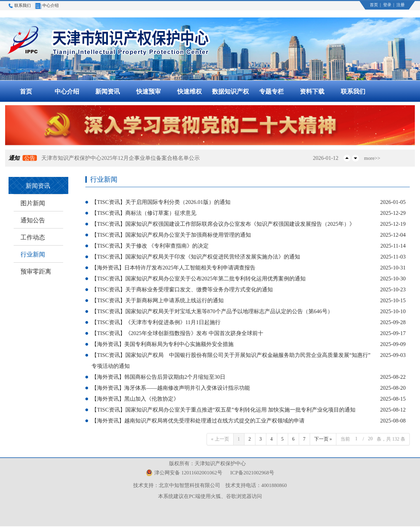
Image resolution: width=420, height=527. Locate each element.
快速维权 (190, 92)
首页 (374, 5)
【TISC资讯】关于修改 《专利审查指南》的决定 (150, 246)
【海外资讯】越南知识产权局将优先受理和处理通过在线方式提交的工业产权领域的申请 (198, 421)
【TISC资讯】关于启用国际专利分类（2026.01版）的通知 (161, 202)
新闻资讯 (108, 92)
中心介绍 (47, 5)
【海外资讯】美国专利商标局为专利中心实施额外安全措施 (163, 344)
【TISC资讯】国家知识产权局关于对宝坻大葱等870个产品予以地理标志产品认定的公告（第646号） (212, 311)
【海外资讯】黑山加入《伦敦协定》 (135, 399)
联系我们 (19, 5)
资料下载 (312, 92)
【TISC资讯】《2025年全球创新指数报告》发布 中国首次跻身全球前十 (177, 333)
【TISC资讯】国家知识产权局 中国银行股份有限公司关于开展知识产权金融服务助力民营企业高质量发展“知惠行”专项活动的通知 (231, 360)
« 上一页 (220, 439)
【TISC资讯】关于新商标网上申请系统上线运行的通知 (158, 300)
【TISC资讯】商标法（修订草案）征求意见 (144, 213)
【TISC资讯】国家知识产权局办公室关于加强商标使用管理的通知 (171, 235)
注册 (401, 5)
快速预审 (149, 92)
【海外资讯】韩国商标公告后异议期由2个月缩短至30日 (158, 377)
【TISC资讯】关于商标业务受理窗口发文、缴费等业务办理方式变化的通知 (182, 289)
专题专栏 (271, 92)
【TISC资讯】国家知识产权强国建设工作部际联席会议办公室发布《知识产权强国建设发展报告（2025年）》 (223, 224)
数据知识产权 (230, 92)
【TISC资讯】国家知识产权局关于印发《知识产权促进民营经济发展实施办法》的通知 (196, 257)
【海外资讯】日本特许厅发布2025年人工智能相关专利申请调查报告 (173, 268)
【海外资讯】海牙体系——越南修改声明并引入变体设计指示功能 (171, 388)
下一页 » (323, 439)
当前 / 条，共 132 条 (373, 439)
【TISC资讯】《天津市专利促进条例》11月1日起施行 (156, 322)
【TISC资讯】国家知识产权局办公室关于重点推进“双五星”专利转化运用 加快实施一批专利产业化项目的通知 (223, 410)
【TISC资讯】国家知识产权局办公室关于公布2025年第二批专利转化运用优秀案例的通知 (199, 279)
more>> (372, 158)
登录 (388, 5)
